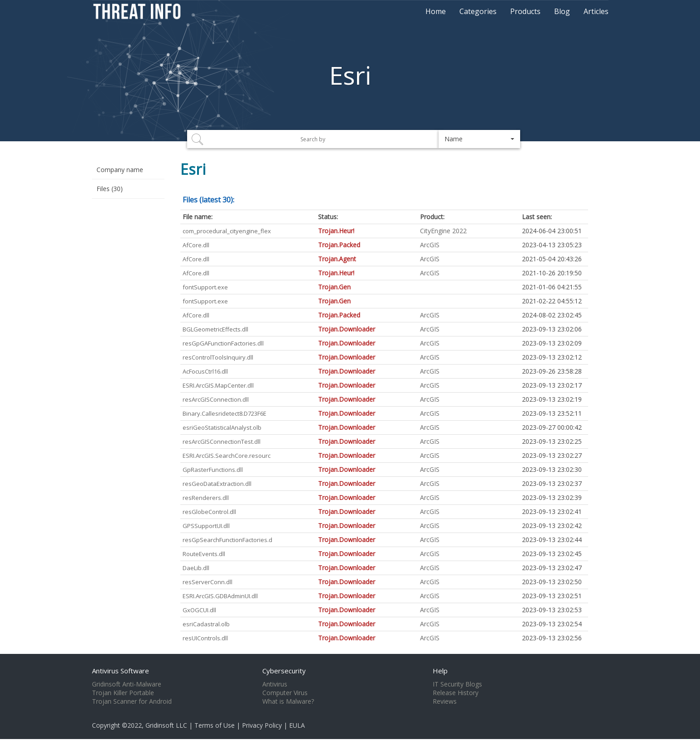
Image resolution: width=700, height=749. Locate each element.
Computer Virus (285, 693)
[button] (479, 139)
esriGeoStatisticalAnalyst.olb (222, 427)
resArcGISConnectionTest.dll (222, 442)
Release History (456, 693)
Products (525, 11)
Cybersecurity (284, 671)
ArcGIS (430, 245)
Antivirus (275, 684)
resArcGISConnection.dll (216, 399)
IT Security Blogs (457, 684)
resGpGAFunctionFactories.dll (223, 343)
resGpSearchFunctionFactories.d (227, 540)
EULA (297, 725)
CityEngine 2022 (443, 231)
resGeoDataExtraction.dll (217, 484)
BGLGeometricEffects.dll (215, 329)
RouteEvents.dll (204, 554)
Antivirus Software (121, 671)
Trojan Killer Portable (123, 693)
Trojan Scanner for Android (132, 701)
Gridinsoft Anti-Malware (127, 684)
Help (440, 671)
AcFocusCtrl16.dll (205, 371)
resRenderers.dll (206, 498)
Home (436, 11)
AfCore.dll (196, 245)
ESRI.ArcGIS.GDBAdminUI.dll (220, 596)
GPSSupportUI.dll (206, 526)
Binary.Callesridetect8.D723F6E (224, 413)
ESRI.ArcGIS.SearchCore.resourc (227, 456)
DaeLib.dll (196, 568)
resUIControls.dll (205, 638)
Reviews (445, 701)
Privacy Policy (262, 725)
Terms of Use (215, 725)
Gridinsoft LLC (166, 725)
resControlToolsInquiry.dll (218, 357)
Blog (562, 11)
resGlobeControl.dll (209, 512)
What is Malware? (288, 701)
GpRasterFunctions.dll (213, 470)
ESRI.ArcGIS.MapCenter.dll (218, 385)
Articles (596, 11)
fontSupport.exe (205, 287)
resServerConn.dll (208, 582)
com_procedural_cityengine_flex (227, 231)
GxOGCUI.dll (199, 610)
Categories (478, 11)
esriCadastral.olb (206, 624)
